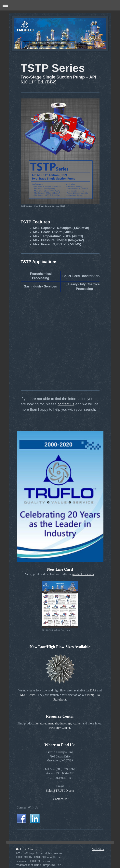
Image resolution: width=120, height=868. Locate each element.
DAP (93, 690)
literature (40, 723)
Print (21, 850)
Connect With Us (27, 808)
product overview (83, 574)
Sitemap (33, 850)
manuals (53, 723)
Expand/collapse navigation (60, 5)
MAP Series (28, 695)
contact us (66, 404)
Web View (98, 849)
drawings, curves (71, 723)
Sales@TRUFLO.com (60, 791)
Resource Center (60, 728)
